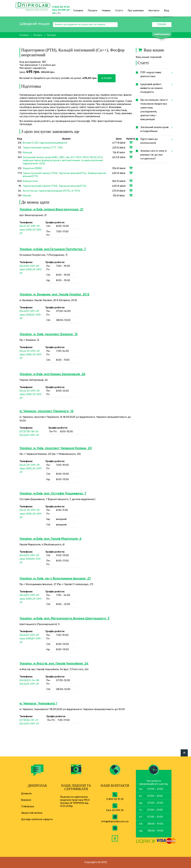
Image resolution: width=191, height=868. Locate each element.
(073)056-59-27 (29, 720)
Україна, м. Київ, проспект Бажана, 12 (49, 334)
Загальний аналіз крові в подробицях (156, 128)
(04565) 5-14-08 (29, 680)
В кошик (107, 78)
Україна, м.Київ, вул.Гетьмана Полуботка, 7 (53, 249)
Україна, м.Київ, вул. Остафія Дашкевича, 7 (53, 494)
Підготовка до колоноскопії (156, 140)
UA (54, 13)
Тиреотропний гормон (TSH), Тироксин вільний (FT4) (54, 186)
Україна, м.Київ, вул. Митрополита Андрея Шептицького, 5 (64, 619)
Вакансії (26, 800)
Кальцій (27, 153)
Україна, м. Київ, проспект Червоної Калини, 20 (56, 448)
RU (59, 13)
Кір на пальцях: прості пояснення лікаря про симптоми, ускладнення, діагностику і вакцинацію (156, 108)
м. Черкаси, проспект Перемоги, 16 (47, 411)
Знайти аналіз (162, 34)
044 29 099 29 (61, 10)
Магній (27, 196)
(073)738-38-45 (29, 432)
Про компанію (136, 9)
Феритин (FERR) (32, 168)
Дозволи (26, 794)
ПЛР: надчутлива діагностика (156, 73)
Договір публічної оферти (37, 819)
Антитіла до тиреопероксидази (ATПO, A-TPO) (51, 191)
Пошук (162, 25)
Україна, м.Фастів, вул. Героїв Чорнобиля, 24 (54, 664)
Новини (106, 9)
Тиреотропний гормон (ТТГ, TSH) (43, 148)
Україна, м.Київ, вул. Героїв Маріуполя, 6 (50, 539)
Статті (119, 9)
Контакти (154, 9)
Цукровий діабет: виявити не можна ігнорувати (156, 87)
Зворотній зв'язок (32, 813)
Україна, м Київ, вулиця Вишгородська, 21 (51, 210)
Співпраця (28, 807)
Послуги (93, 9)
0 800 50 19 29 (61, 7)
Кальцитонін (30, 181)
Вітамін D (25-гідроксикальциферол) (45, 143)
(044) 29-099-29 (30, 226)
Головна (78, 9)
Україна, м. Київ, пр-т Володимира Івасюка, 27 (55, 579)
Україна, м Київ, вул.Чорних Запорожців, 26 (52, 374)
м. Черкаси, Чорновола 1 (38, 704)
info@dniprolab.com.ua (115, 822)
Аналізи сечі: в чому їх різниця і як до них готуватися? (156, 154)
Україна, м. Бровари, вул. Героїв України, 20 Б (54, 295)
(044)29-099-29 (29, 266)
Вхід (167, 9)
